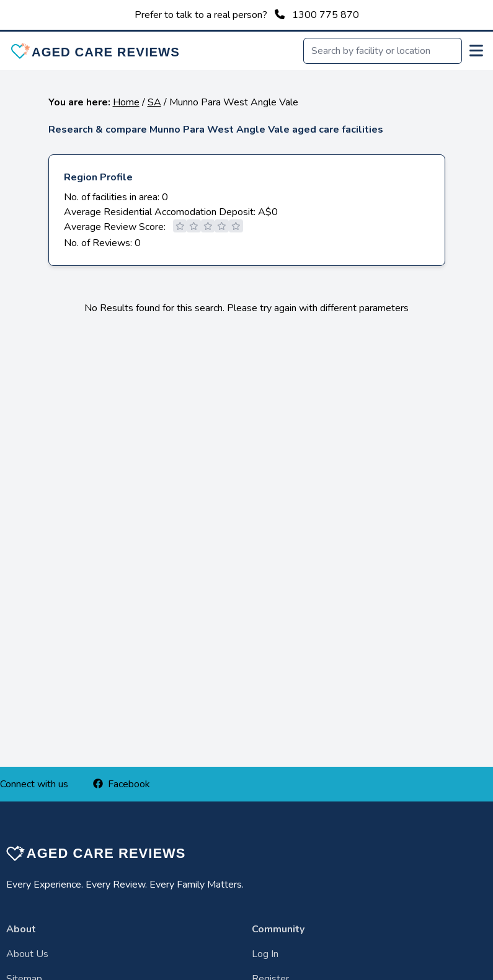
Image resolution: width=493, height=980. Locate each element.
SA (154, 102)
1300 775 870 (326, 15)
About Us (27, 954)
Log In (265, 954)
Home (126, 102)
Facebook (122, 784)
